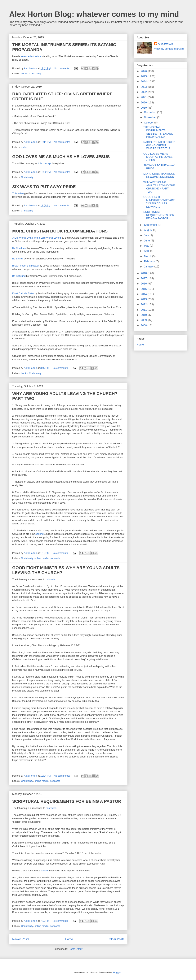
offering (40, 534)
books (24, 74)
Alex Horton (165, 44)
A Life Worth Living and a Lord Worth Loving (37, 238)
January (149, 267)
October (149, 123)
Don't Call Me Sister (23, 293)
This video (18, 193)
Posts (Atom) (76, 949)
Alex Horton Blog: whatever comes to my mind (94, 14)
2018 (144, 273)
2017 (144, 278)
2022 (144, 92)
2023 (144, 87)
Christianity (35, 74)
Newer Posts (21, 939)
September (151, 225)
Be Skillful (18, 259)
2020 (144, 102)
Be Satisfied (19, 276)
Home (69, 939)
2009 (144, 320)
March (148, 256)
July (147, 235)
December (150, 112)
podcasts (55, 558)
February (150, 261)
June (147, 241)
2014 (144, 294)
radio (24, 147)
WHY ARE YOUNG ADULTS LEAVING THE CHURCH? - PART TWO (159, 187)
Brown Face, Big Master (26, 266)
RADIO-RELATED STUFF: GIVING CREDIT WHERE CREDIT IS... (159, 145)
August (148, 230)
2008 (144, 325)
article (45, 871)
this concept (45, 163)
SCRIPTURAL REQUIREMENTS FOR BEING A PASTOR (67, 801)
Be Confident (19, 248)
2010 (144, 315)
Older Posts (117, 939)
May (147, 246)
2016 (144, 284)
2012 (144, 304)
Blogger (117, 972)
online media (42, 558)
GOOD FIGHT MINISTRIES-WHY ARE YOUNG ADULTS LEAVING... (159, 202)
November (150, 117)
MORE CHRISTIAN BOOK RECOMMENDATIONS (60, 231)
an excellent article (31, 56)
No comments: (62, 68)
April (147, 251)
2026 (144, 71)
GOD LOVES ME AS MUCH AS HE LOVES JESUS (61, 157)
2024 (144, 81)
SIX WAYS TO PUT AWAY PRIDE (44, 187)
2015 (144, 289)
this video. (52, 579)
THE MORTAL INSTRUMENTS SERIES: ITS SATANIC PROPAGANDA (158, 132)
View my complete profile (169, 49)
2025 (144, 76)
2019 (144, 108)
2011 (144, 310)
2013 (144, 299)
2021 (144, 97)
